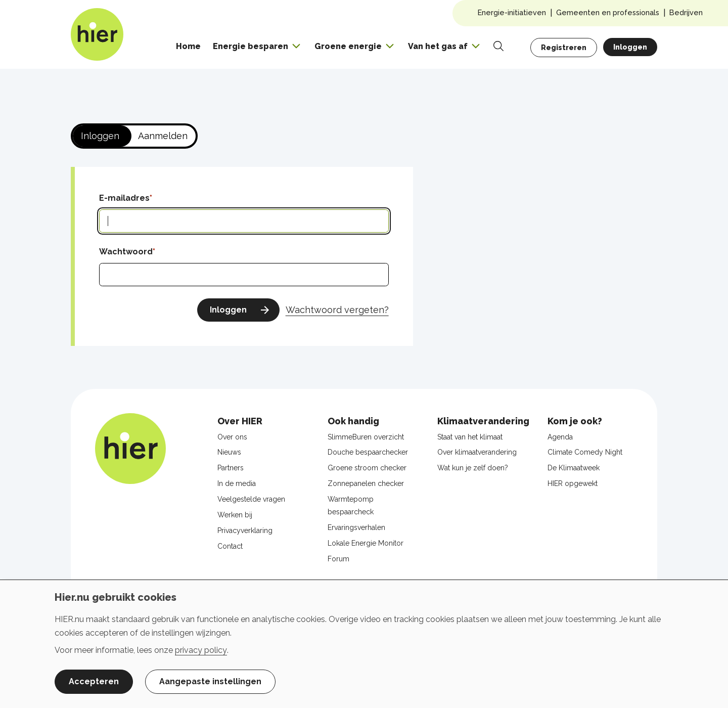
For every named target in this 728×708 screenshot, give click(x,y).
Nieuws (229, 452)
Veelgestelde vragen (251, 499)
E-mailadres (124, 198)
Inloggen (630, 47)
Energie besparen (251, 46)
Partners (231, 468)
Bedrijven (686, 12)
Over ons (232, 437)
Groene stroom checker (367, 468)
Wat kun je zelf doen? (473, 468)
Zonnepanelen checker (366, 483)
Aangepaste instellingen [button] (210, 681)
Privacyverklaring (245, 530)
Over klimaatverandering (477, 452)
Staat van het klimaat (470, 437)
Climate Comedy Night (585, 452)
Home (188, 46)
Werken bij (235, 515)
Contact (230, 546)
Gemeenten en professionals (608, 12)
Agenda (560, 437)
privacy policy (201, 650)
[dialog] (364, 644)
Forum (338, 559)
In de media (237, 483)
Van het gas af (438, 46)
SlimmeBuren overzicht (366, 437)
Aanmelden (163, 136)
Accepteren (94, 681)
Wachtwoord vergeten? (337, 310)
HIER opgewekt (573, 483)
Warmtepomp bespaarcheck (351, 505)
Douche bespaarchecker (368, 452)
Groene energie (348, 46)
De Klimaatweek (574, 468)
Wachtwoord (126, 252)
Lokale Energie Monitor (366, 543)
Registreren (564, 48)
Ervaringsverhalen (356, 527)
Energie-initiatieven (512, 12)
